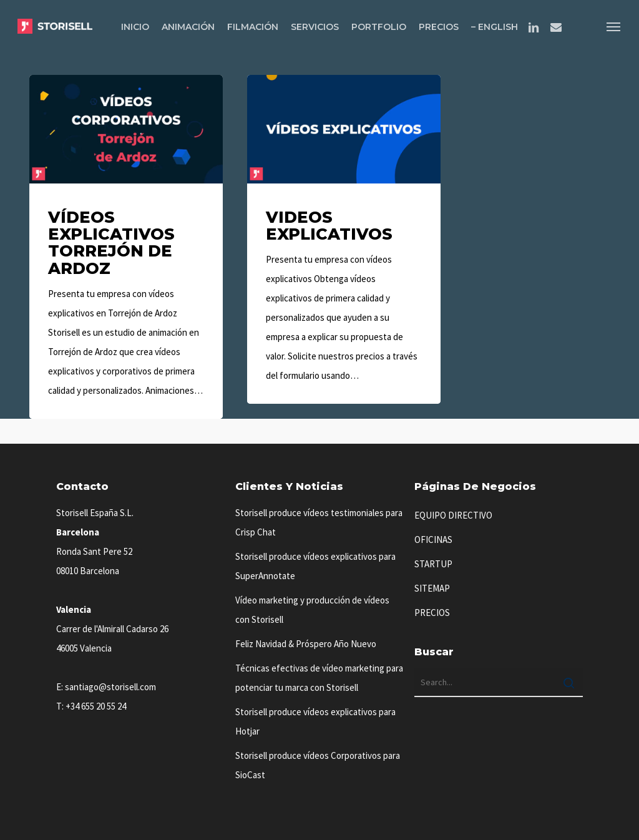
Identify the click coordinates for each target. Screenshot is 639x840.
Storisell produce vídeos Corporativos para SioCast (318, 765)
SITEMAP (432, 588)
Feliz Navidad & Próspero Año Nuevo (306, 644)
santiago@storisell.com (110, 687)
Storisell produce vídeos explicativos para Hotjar (315, 721)
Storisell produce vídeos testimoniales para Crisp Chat (319, 522)
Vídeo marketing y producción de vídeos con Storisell (312, 610)
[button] (614, 26)
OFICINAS (433, 540)
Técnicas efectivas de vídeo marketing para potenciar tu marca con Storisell (319, 678)
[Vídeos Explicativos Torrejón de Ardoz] (126, 247)
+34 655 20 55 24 (96, 706)
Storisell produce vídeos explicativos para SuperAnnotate (315, 566)
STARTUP (433, 564)
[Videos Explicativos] (344, 239)
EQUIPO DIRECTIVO (453, 515)
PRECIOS (432, 613)
